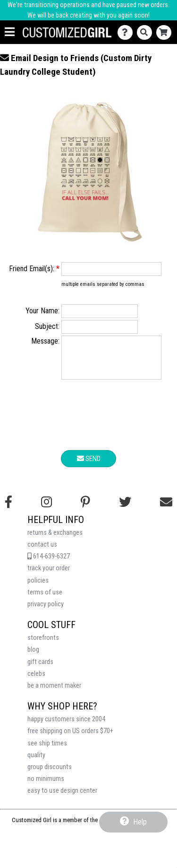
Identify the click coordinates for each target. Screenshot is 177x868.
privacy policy (46, 611)
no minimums (46, 786)
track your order (49, 575)
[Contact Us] (127, 32)
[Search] (147, 32)
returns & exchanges (55, 540)
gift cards (40, 669)
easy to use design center (62, 798)
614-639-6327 (49, 563)
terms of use (45, 599)
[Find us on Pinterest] (85, 509)
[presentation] (89, 424)
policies (38, 588)
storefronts (43, 645)
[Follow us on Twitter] (125, 509)
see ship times (47, 750)
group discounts (50, 774)
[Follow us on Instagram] (46, 509)
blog (33, 657)
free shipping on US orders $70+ (70, 738)
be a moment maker (54, 693)
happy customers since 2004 (66, 726)
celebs (36, 681)
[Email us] (166, 509)
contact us (42, 552)
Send (89, 466)
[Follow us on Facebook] (8, 509)
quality (36, 762)
